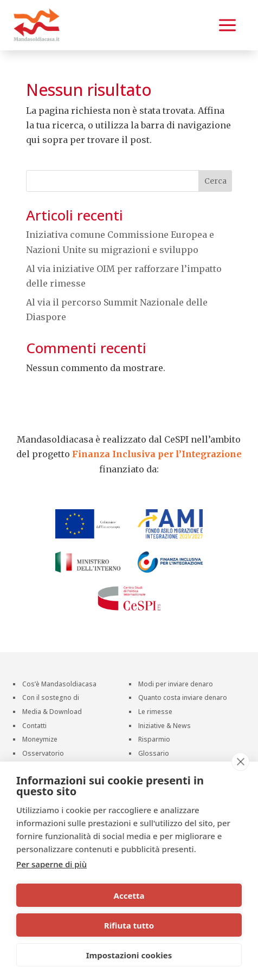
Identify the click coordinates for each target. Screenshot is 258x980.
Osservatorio (43, 754)
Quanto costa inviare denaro (183, 699)
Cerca (215, 181)
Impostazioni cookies (129, 955)
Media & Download (52, 713)
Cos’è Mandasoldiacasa (59, 685)
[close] (240, 762)
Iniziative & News (165, 727)
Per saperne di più (51, 864)
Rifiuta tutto (129, 925)
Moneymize (40, 740)
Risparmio (154, 740)
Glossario (154, 754)
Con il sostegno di (51, 699)
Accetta (129, 895)
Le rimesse (155, 713)
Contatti (34, 727)
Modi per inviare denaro (176, 685)
